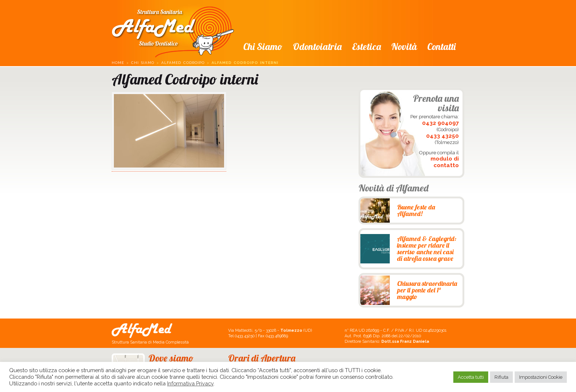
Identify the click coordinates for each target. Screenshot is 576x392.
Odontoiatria (317, 46)
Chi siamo (263, 46)
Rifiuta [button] (501, 377)
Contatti (441, 46)
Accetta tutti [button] (471, 377)
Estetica (366, 46)
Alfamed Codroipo (183, 63)
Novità (404, 46)
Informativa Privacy (190, 383)
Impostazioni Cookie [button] (541, 377)
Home (118, 63)
